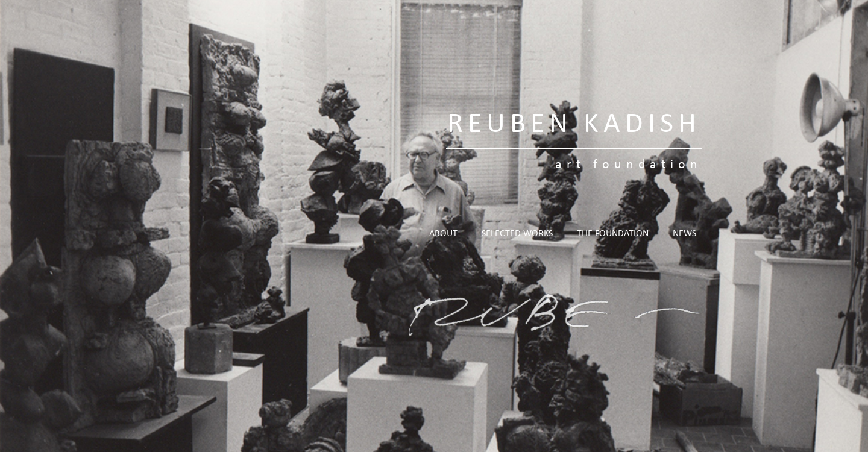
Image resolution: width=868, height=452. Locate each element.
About (443, 234)
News (684, 234)
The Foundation (613, 234)
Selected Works (517, 234)
